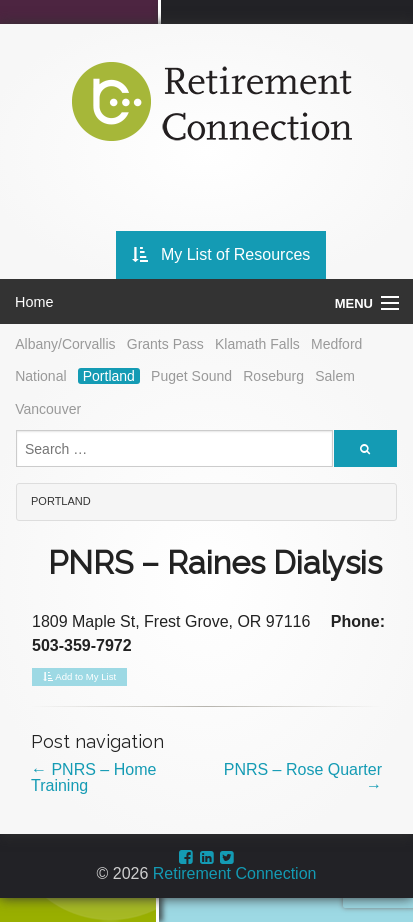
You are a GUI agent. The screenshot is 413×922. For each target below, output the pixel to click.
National (40, 376)
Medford (336, 344)
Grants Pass (165, 344)
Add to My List (79, 677)
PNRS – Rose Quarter (303, 777)
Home (34, 302)
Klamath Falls (257, 344)
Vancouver (48, 409)
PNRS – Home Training (93, 777)
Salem (335, 376)
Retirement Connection (235, 873)
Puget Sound (191, 376)
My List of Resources (221, 254)
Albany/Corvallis (65, 344)
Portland (109, 376)
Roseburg (273, 376)
